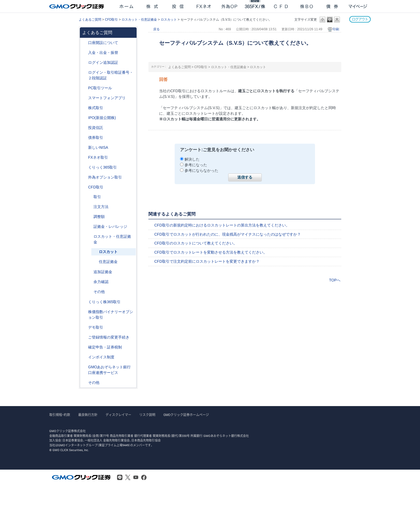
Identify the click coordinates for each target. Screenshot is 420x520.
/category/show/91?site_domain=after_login (84, 43)
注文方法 (101, 207)
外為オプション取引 (105, 177)
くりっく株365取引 (104, 302)
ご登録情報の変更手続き (109, 337)
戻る (156, 29)
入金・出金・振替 (103, 53)
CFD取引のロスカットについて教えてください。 (196, 243)
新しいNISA (98, 147)
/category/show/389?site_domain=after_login (84, 138)
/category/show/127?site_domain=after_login (84, 347)
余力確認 (101, 282)
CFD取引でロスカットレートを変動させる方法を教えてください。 (211, 252)
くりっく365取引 (102, 167)
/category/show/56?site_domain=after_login (84, 337)
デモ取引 (96, 327)
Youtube (136, 477)
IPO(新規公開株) (102, 118)
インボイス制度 (101, 357)
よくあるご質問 (90, 20)
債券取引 (96, 138)
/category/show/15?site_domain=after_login (90, 237)
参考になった (196, 165)
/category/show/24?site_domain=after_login (84, 157)
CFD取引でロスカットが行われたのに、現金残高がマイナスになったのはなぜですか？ (228, 234)
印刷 (336, 29)
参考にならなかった (201, 170)
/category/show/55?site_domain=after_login (84, 53)
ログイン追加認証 (103, 62)
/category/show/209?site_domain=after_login (84, 327)
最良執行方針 (88, 415)
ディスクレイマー (118, 415)
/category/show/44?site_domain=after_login (84, 383)
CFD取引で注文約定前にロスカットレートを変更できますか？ (207, 261)
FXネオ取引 (98, 157)
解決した (192, 159)
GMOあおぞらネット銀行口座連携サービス (109, 370)
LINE (120, 477)
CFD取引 (112, 20)
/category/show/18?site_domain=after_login (90, 197)
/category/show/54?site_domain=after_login (84, 73)
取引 (97, 197)
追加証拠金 (103, 272)
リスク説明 (147, 415)
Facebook (144, 477)
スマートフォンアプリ (107, 98)
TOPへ (335, 280)
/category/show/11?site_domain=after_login (84, 187)
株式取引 (96, 108)
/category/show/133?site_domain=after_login (84, 312)
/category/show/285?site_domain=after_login (90, 207)
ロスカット (169, 20)
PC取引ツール (100, 88)
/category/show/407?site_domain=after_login (84, 302)
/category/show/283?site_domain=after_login (90, 217)
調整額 (99, 217)
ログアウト (360, 19)
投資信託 (96, 128)
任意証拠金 (108, 262)
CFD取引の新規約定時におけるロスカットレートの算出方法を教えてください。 (222, 225)
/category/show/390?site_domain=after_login (84, 357)
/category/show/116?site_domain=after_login (84, 128)
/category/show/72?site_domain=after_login (84, 108)
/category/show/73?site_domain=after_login (84, 118)
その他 (99, 292)
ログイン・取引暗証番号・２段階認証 (111, 75)
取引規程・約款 (60, 415)
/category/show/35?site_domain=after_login (84, 167)
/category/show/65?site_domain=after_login (84, 177)
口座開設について (103, 43)
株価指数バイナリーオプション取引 (111, 315)
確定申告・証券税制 (105, 347)
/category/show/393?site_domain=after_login (84, 148)
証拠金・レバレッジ (110, 226)
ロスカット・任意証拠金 (139, 20)
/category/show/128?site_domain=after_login (84, 367)
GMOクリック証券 (77, 6)
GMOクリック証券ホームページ (186, 415)
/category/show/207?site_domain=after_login (84, 88)
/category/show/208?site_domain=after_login (84, 98)
